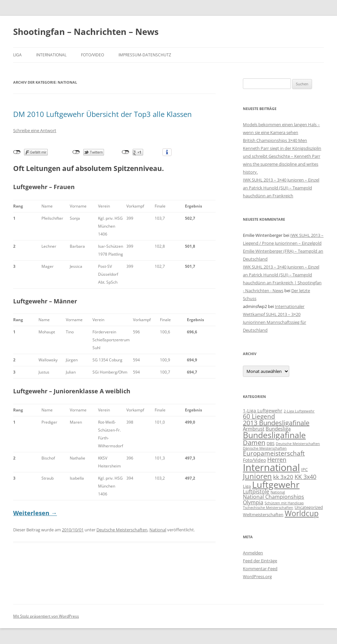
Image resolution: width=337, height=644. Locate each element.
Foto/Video (92, 55)
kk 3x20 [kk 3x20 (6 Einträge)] (283, 477)
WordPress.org (257, 576)
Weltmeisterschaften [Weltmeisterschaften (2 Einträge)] (263, 515)
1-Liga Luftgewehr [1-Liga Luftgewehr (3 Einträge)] (263, 411)
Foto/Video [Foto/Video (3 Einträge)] (254, 460)
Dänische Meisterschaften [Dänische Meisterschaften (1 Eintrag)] (265, 448)
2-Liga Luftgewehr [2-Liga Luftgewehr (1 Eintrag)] (299, 411)
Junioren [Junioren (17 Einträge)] (257, 476)
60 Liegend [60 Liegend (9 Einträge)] (259, 416)
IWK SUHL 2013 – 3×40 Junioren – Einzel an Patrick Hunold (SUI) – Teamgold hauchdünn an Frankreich (281, 188)
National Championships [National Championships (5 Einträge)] (273, 497)
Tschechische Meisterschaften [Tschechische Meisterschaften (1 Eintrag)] (268, 508)
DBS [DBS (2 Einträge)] (271, 443)
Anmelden (253, 553)
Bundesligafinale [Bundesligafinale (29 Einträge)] (274, 435)
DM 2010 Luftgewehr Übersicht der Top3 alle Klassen (103, 114)
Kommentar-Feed (260, 569)
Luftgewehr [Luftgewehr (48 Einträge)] (276, 484)
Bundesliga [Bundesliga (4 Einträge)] (278, 429)
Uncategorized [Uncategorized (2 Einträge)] (309, 507)
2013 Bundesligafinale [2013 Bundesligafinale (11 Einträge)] (276, 423)
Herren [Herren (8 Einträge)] (277, 459)
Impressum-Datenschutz (145, 55)
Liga (17, 55)
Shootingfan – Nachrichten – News (86, 32)
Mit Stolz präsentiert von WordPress (46, 616)
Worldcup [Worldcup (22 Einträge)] (302, 513)
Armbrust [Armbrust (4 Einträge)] (254, 429)
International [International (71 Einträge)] (271, 467)
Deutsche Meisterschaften (122, 530)
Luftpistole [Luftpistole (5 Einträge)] (256, 491)
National (158, 530)
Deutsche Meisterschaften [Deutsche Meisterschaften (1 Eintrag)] (298, 444)
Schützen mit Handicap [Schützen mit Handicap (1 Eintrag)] (284, 503)
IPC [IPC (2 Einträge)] (304, 469)
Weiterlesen (35, 513)
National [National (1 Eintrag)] (278, 492)
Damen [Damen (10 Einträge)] (254, 443)
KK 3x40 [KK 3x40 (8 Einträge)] (305, 476)
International (51, 55)
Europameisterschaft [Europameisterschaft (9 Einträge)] (274, 453)
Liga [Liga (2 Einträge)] (247, 486)
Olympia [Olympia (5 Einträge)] (253, 502)
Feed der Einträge (260, 561)
